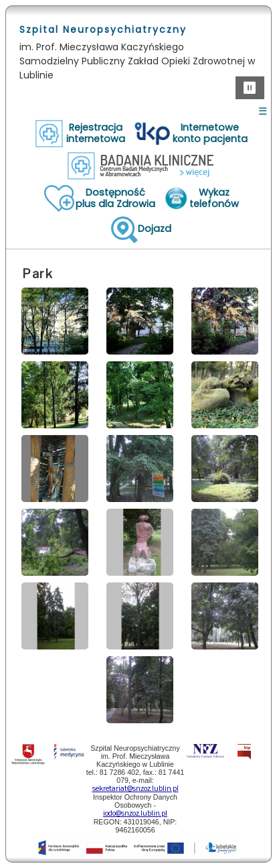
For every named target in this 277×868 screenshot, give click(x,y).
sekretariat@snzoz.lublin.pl (135, 789)
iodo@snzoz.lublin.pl (135, 813)
